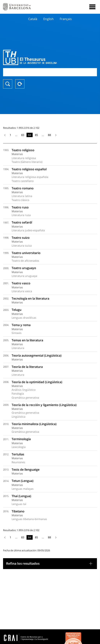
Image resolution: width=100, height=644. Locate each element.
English (48, 19)
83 (23, 135)
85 (36, 135)
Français (66, 19)
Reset (20, 84)
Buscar (8, 84)
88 (49, 135)
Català (33, 19)
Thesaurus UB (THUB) (36, 57)
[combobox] (50, 72)
